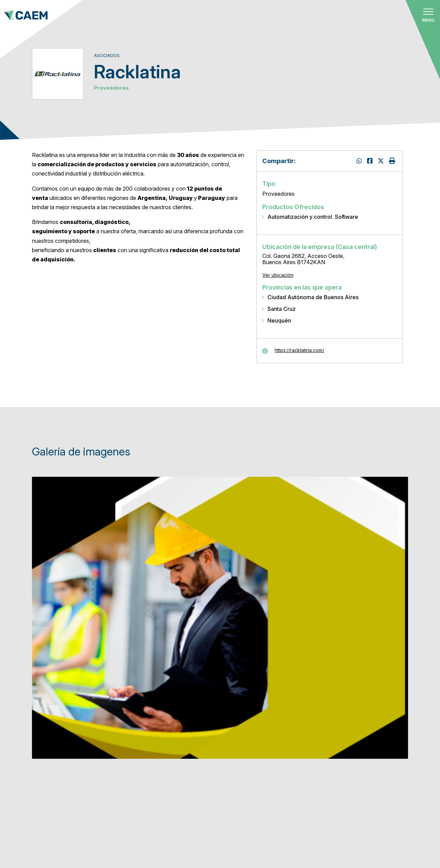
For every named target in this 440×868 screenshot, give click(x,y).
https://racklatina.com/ (299, 350)
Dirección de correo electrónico (355, 739)
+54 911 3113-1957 (56, 788)
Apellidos (327, 784)
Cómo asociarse (199, 723)
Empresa (325, 807)
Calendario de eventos (210, 743)
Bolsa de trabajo (202, 783)
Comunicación (196, 802)
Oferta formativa (202, 763)
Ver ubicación (278, 275)
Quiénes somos (197, 683)
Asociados (190, 703)
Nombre (324, 761)
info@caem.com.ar (56, 804)
